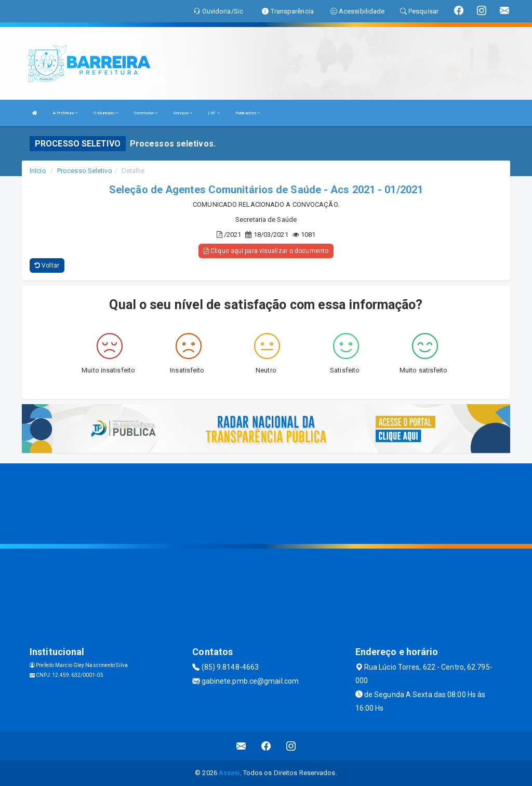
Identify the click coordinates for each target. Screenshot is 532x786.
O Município (106, 113)
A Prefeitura (65, 113)
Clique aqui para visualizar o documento (266, 251)
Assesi (229, 773)
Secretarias (145, 113)
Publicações (248, 113)
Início (38, 171)
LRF (214, 113)
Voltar (47, 265)
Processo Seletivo (85, 171)
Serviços (183, 113)
